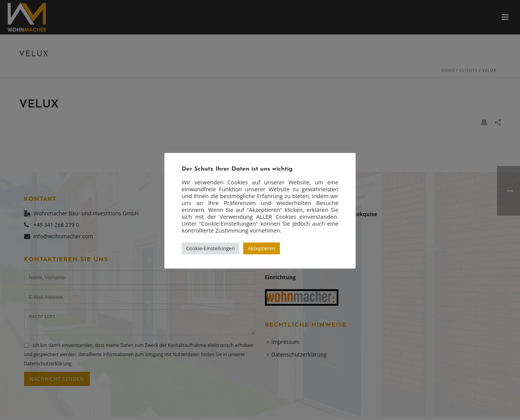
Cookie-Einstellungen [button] (210, 248)
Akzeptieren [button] (262, 248)
